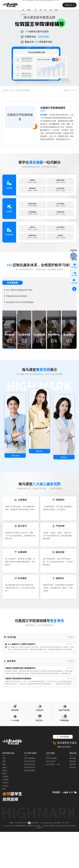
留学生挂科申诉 (30, 797)
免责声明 (73, 801)
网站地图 (73, 794)
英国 (4, 794)
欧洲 (4, 825)
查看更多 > (71, 670)
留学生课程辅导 (30, 794)
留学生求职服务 (51, 794)
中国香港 (5, 816)
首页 (12, 90)
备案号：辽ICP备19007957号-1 (19, 859)
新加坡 (5, 807)
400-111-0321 (64, 783)
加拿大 (5, 804)
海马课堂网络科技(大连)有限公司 (25, 862)
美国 (4, 797)
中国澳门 (5, 819)
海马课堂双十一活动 (53, 801)
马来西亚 (5, 813)
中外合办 (5, 822)
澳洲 (4, 801)
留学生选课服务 (30, 807)
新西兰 (5, 810)
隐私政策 (73, 804)
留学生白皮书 (51, 797)
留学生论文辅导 (30, 801)
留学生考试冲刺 (30, 804)
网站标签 (73, 797)
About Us (70, 5)
